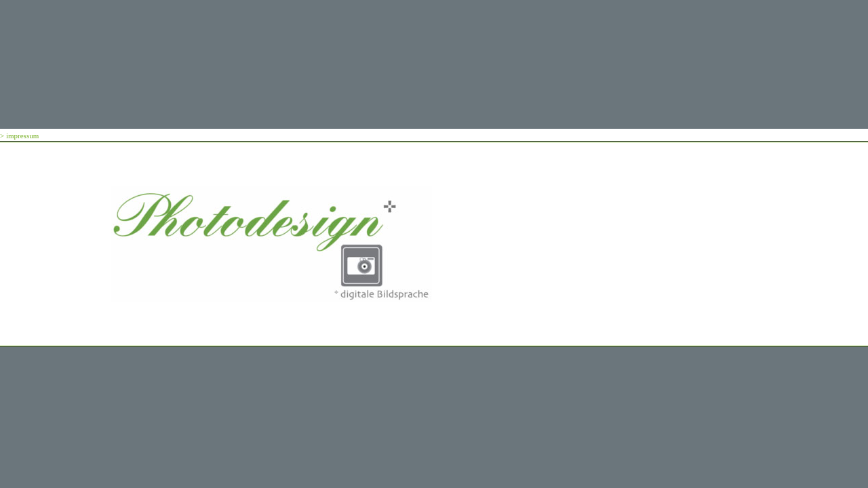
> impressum (19, 136)
